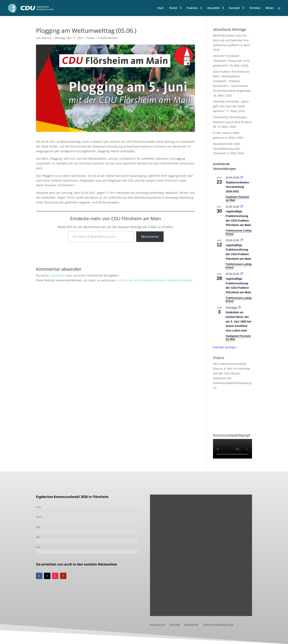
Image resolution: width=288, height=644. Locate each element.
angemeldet (58, 275)
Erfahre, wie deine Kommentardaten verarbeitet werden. (155, 280)
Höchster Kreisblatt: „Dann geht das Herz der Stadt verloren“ (231, 106)
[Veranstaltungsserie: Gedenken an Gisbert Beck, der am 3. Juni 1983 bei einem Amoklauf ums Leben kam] (239, 308)
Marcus (47, 38)
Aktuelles (213, 8)
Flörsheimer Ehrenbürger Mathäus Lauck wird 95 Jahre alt (232, 122)
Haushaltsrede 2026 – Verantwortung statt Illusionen (227, 149)
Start (161, 8)
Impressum (158, 625)
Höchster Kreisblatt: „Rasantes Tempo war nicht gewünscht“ (231, 61)
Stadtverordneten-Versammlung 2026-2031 (238, 187)
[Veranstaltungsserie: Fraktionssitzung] (242, 207)
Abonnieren (150, 237)
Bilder (270, 8)
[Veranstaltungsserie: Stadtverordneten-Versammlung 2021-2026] (242, 178)
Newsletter (191, 625)
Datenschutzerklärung (218, 625)
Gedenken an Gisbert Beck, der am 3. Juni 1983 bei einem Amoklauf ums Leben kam (239, 321)
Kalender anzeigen (225, 347)
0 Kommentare (108, 38)
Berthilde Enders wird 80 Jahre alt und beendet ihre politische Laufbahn (231, 40)
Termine (255, 8)
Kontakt (234, 8)
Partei (173, 8)
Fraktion (192, 8)
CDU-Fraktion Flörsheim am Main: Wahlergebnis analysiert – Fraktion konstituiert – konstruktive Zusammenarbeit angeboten (232, 81)
